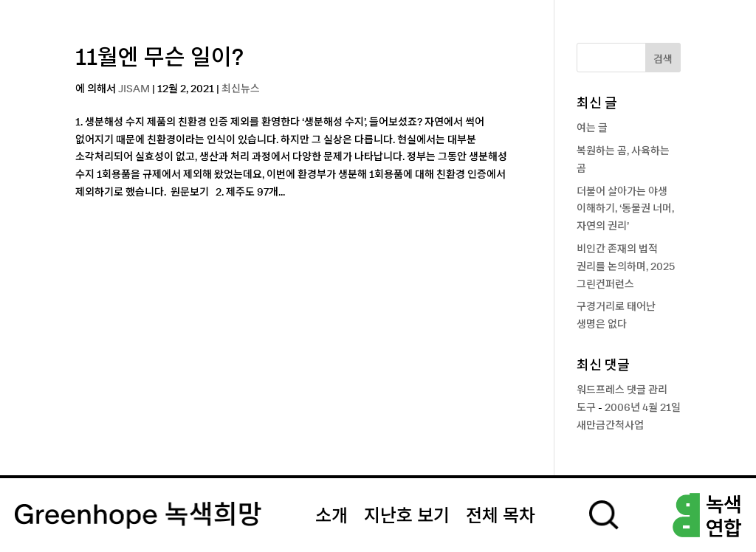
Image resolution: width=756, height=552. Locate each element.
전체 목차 (501, 517)
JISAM (134, 89)
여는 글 (592, 128)
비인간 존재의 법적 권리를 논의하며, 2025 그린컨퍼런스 (626, 267)
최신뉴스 (241, 89)
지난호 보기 (407, 517)
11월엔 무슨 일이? (159, 58)
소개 (331, 517)
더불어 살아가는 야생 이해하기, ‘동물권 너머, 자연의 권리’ (625, 210)
